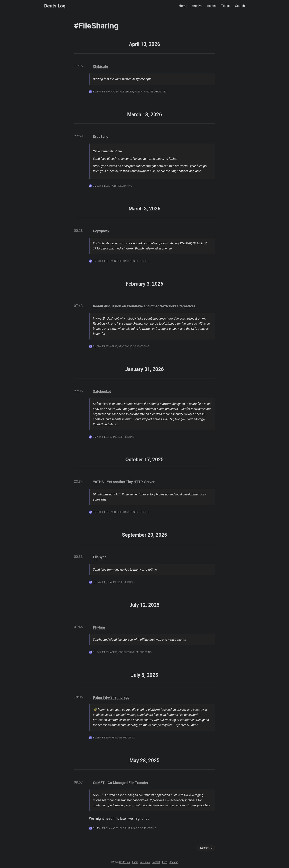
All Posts (145, 862)
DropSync (101, 137)
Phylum (99, 627)
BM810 (97, 261)
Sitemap (174, 862)
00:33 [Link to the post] (78, 557)
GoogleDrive (126, 652)
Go (137, 828)
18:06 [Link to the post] (78, 697)
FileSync (100, 557)
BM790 (97, 346)
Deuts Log (55, 6)
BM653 (97, 512)
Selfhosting (159, 92)
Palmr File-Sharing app (111, 697)
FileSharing (142, 92)
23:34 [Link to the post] (78, 481)
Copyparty (101, 231)
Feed (165, 862)
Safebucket (102, 392)
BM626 (97, 582)
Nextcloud (125, 346)
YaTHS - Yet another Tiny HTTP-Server (124, 482)
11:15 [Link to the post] (78, 66)
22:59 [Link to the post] (78, 136)
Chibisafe (100, 66)
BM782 (97, 437)
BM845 (97, 92)
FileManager (110, 92)
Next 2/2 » (206, 848)
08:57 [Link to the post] (78, 782)
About (135, 862)
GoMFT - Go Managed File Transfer (121, 783)
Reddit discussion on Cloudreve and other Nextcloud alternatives (144, 306)
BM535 (97, 738)
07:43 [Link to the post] (78, 306)
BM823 (97, 186)
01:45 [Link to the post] (78, 627)
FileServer (126, 92)
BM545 (97, 652)
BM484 (97, 828)
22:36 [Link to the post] (78, 391)
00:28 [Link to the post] (78, 231)
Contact (156, 862)
